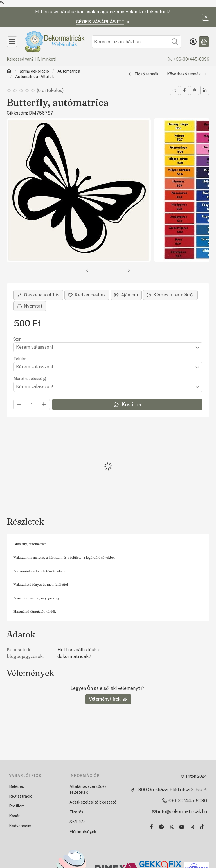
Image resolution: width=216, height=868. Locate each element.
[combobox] (136, 42)
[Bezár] (206, 17)
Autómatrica (69, 71)
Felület (20, 359)
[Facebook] (151, 827)
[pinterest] (195, 90)
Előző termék (144, 74)
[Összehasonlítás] (38, 295)
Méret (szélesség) (30, 379)
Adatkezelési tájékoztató (93, 802)
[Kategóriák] (12, 42)
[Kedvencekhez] (87, 295)
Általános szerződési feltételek (88, 789)
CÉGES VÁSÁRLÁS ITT (103, 22)
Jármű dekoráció (34, 71)
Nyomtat (30, 306)
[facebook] (184, 90)
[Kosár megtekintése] (204, 42)
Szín (17, 339)
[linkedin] (205, 90)
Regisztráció (21, 796)
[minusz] (19, 405)
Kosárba (127, 405)
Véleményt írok (108, 699)
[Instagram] (192, 827)
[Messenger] (161, 827)
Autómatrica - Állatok (35, 77)
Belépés (16, 786)
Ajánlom (126, 295)
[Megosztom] (174, 90)
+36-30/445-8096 (191, 59)
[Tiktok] (202, 827)
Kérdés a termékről (170, 295)
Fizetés (76, 812)
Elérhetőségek (83, 832)
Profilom (17, 806)
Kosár (14, 816)
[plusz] (44, 405)
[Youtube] (182, 827)
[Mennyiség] (32, 405)
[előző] (88, 270)
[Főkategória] (9, 72)
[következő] (128, 270)
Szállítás (77, 822)
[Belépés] (193, 42)
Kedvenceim (20, 826)
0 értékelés (51, 90)
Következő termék (187, 74)
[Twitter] (172, 827)
